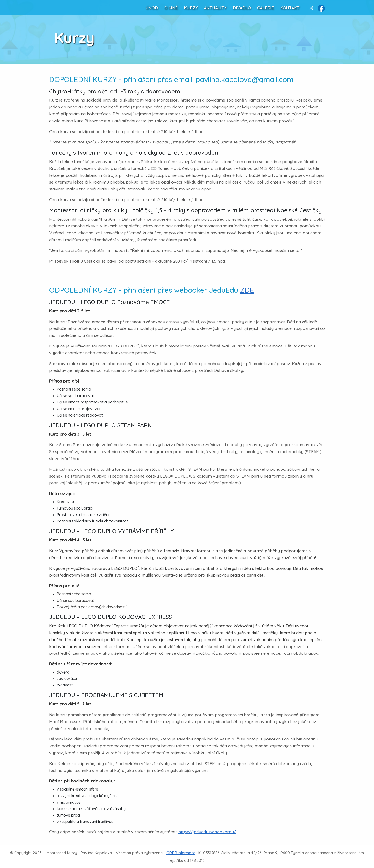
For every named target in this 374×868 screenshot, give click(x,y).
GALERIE (265, 8)
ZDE (247, 290)
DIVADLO (242, 8)
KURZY (191, 8)
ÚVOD (152, 8)
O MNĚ (171, 8)
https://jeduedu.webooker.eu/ (207, 832)
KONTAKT (290, 8)
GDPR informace (181, 853)
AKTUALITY (215, 8)
